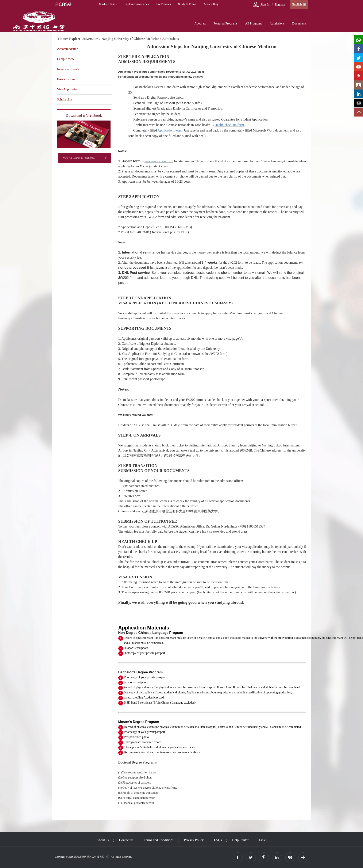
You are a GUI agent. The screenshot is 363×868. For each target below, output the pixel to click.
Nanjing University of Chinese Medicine (130, 39)
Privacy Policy (194, 840)
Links (263, 840)
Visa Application (68, 89)
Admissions (277, 23)
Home (63, 39)
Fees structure (66, 79)
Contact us (126, 840)
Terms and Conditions (159, 840)
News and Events (68, 69)
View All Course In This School (79, 158)
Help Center (240, 840)
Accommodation (68, 49)
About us (200, 23)
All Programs (254, 23)
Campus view (66, 59)
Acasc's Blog (211, 4)
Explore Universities (137, 4)
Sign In (265, 4)
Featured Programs (225, 23)
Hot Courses (163, 4)
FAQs (218, 840)
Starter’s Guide (108, 4)
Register (280, 4)
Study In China (187, 4)
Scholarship (65, 99)
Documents (299, 23)
